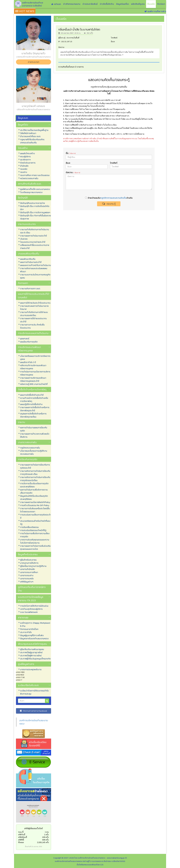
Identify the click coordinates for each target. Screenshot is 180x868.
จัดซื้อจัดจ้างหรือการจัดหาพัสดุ (32, 389)
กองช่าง (24, 172)
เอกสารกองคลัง (27, 578)
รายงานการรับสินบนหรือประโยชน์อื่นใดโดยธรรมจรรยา (35, 510)
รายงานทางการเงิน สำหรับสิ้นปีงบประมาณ (32, 326)
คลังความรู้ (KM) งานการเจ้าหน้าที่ (34, 384)
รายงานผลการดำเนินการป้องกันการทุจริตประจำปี (35, 466)
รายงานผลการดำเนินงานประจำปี (33, 236)
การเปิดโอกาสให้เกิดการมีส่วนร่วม (34, 606)
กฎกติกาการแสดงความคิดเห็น (113, 198)
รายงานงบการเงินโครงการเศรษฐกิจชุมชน (35, 276)
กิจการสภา (23, 283)
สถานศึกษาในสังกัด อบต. (30, 184)
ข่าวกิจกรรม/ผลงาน (72, 4)
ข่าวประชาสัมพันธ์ (90, 4)
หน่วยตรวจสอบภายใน (29, 178)
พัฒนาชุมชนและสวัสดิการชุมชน (32, 644)
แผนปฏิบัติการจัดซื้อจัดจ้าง (31, 404)
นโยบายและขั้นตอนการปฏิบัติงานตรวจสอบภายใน (34, 452)
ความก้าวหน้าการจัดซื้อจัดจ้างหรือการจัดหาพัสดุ (34, 400)
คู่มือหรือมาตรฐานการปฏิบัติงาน (33, 566)
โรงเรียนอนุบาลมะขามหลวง (31, 192)
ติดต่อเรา (161, 4)
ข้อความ (73, 172)
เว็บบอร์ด (151, 4)
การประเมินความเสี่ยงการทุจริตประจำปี (35, 516)
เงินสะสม (24, 239)
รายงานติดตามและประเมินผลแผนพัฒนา (34, 270)
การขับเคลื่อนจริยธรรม (29, 527)
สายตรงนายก (34, 62)
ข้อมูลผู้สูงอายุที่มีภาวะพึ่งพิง (32, 635)
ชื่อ (71, 153)
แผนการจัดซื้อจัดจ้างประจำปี (32, 395)
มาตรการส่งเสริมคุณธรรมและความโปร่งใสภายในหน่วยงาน (35, 541)
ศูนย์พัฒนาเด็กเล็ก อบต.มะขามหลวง (35, 189)
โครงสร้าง (23, 148)
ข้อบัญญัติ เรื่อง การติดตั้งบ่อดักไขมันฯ (35, 208)
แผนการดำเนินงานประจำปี (31, 262)
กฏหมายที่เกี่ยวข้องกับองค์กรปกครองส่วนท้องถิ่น (32, 141)
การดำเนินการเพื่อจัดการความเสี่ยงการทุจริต (35, 535)
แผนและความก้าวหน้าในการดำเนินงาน (35, 265)
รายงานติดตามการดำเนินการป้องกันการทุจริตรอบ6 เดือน (35, 472)
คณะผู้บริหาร (25, 156)
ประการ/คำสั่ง (26, 632)
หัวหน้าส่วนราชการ (28, 163)
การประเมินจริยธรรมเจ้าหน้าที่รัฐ (33, 530)
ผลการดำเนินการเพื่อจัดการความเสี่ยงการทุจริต (34, 491)
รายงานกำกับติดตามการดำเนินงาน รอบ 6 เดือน (35, 231)
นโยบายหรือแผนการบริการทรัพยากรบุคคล (35, 358)
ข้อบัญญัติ (23, 198)
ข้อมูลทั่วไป (23, 125)
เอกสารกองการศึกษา (29, 572)
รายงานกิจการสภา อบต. (30, 288)
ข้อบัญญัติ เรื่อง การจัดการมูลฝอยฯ (35, 212)
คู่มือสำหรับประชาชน (28, 560)
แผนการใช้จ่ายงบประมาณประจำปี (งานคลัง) (33, 296)
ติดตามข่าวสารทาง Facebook (34, 711)
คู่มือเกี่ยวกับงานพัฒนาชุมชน (32, 649)
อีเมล (68, 163)
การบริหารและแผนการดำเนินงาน (33, 333)
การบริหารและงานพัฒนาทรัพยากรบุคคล (29, 349)
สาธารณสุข (23, 617)
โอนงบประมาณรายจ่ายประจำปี (33, 242)
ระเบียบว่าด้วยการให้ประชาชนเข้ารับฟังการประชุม (34, 692)
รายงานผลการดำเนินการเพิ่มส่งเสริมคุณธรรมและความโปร (35, 547)
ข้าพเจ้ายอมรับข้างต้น (109, 198)
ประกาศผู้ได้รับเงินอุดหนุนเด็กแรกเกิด (35, 659)
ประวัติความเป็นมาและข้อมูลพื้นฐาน (34, 130)
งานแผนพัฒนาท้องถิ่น (28, 254)
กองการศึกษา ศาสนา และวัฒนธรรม (35, 175)
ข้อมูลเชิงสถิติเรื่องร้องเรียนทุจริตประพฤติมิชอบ (34, 497)
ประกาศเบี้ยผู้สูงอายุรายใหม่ (31, 652)
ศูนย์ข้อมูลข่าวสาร (26, 664)
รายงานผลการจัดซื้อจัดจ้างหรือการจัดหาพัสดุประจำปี (35, 409)
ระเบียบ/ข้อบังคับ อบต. (28, 685)
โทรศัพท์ (114, 163)
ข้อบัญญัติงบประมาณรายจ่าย (32, 203)
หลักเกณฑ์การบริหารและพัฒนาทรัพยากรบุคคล (33, 367)
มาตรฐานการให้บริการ (29, 563)
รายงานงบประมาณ (27, 224)
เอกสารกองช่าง (27, 575)
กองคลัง (24, 169)
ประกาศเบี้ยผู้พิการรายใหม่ (31, 655)
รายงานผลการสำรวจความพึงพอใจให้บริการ (35, 435)
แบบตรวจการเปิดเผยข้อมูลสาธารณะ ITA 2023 (31, 599)
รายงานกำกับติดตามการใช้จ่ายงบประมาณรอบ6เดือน (34, 314)
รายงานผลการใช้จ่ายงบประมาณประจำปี (33, 320)
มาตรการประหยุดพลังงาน (31, 669)
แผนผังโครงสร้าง (27, 153)
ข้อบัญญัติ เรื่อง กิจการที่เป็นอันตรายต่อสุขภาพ (35, 217)
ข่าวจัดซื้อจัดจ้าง (107, 4)
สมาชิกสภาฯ (25, 160)
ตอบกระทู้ (109, 204)
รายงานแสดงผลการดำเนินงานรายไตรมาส (34, 307)
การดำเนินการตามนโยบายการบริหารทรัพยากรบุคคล (35, 373)
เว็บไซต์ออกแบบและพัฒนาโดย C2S (90, 865)
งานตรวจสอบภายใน (27, 442)
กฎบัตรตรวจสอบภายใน (30, 448)
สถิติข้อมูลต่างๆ (27, 582)
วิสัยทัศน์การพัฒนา (28, 133)
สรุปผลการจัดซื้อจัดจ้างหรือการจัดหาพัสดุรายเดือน (33, 415)
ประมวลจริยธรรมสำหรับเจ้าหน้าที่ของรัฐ (35, 522)
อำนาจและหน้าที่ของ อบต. (30, 136)
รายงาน (21, 422)
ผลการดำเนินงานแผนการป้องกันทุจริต (34, 429)
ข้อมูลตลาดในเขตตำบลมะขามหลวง (34, 638)
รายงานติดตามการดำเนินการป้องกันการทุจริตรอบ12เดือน (35, 479)
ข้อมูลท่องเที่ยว (122, 4)
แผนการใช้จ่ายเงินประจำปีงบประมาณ (35, 303)
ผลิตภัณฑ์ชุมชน (138, 4)
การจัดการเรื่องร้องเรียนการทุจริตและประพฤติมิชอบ (34, 485)
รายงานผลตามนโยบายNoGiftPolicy (35, 502)
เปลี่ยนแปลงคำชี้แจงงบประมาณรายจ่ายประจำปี (35, 247)
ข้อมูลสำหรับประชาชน (28, 554)
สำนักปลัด (24, 166)
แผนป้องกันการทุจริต (29, 342)
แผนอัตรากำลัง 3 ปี (28, 362)
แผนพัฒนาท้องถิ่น (28, 259)
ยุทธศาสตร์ (25, 339)
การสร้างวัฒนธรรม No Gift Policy (35, 505)
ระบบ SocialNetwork (29, 612)
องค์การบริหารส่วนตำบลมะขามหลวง (33, 722)
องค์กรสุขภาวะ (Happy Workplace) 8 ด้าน (35, 624)
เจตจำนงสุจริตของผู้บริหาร (31, 609)
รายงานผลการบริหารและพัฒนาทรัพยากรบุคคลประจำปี (33, 379)
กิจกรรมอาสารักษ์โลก (29, 629)
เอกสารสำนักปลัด (27, 569)
